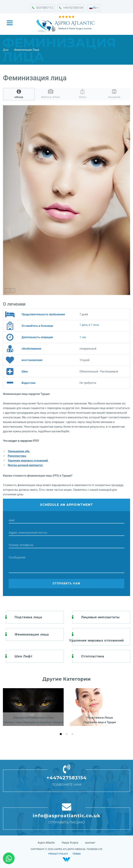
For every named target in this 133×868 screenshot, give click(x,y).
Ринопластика (17, 456)
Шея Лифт (23, 656)
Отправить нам (66, 583)
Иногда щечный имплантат (26, 465)
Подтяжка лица (28, 617)
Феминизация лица (32, 634)
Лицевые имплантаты (100, 617)
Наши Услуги (70, 843)
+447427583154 (71, 8)
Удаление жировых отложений (28, 461)
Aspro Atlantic (46, 843)
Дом (6, 50)
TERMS (77, 854)
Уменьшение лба (19, 451)
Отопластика (93, 656)
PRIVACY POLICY (58, 854)
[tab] (19, 94)
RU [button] (94, 8)
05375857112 (43, 8)
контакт (90, 843)
